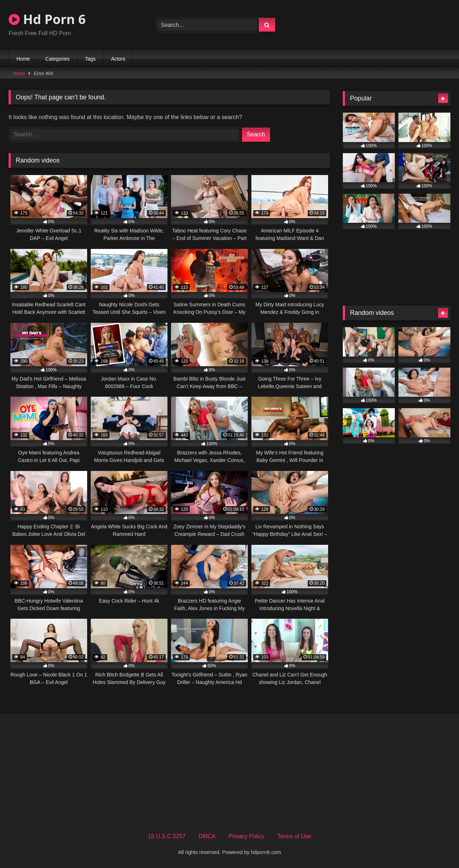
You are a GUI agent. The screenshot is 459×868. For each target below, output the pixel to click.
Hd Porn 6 (47, 19)
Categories (57, 59)
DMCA (207, 836)
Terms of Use (294, 836)
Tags (90, 59)
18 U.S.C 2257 (167, 836)
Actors (118, 59)
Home (23, 59)
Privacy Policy (246, 836)
